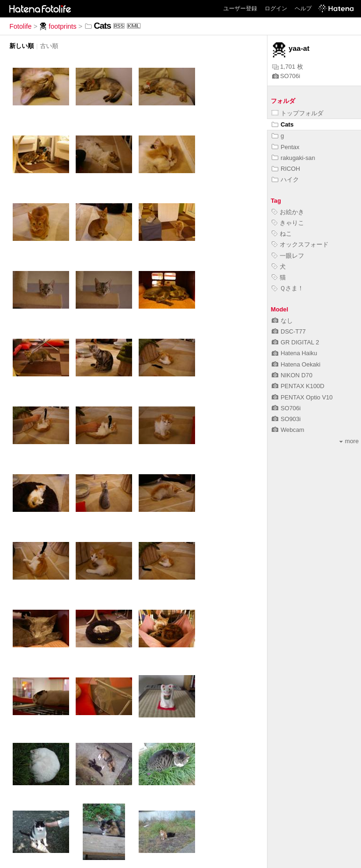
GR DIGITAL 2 (295, 342)
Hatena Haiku (294, 353)
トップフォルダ (298, 113)
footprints (58, 26)
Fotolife (20, 26)
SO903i (286, 419)
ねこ (282, 234)
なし (282, 321)
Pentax (286, 147)
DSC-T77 (289, 331)
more (349, 441)
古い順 (49, 46)
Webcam (288, 430)
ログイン (276, 8)
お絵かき (288, 212)
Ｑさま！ (288, 288)
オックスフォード (300, 244)
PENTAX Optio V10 (302, 397)
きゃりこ (288, 223)
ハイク (285, 179)
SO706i (286, 76)
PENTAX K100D (298, 386)
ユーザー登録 (240, 8)
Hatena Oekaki (296, 364)
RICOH (286, 169)
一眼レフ (288, 256)
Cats (283, 124)
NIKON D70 (292, 375)
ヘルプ (303, 8)
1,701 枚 (288, 67)
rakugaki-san (293, 158)
